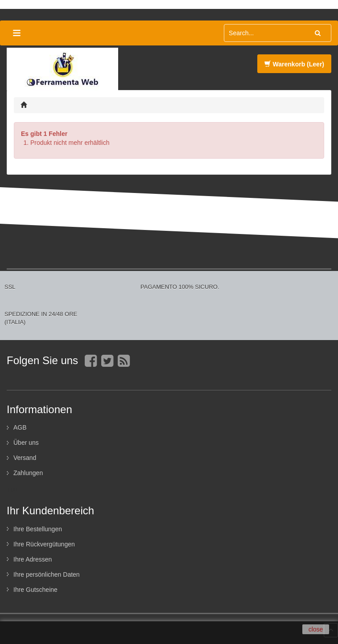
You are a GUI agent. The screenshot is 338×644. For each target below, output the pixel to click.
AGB (20, 427)
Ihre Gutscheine (35, 590)
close (316, 629)
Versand (25, 458)
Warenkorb (294, 64)
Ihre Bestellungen (38, 529)
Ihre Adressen (33, 559)
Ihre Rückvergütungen (44, 544)
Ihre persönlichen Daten (47, 574)
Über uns (26, 443)
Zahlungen (28, 473)
